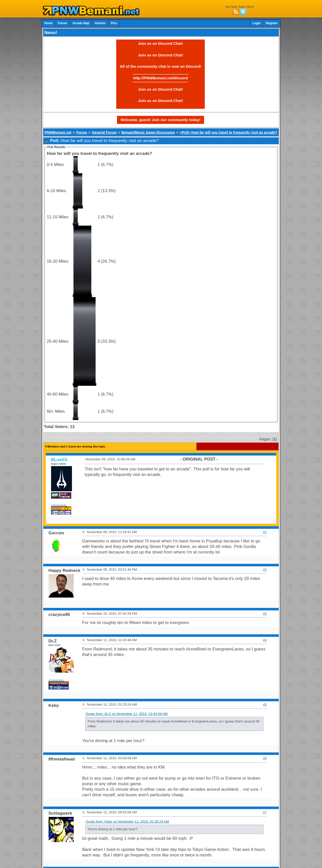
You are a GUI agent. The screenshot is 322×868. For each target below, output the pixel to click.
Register (272, 23)
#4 (265, 640)
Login (256, 23)
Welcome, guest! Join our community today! (160, 120)
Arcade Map (81, 23)
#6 (265, 758)
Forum (63, 23)
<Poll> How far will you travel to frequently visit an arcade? (229, 132)
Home (48, 23)
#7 (265, 812)
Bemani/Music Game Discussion (148, 132)
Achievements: (59, 505)
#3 (265, 614)
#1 (265, 532)
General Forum (104, 132)
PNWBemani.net (58, 132)
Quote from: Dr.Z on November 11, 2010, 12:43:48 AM (127, 714)
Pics (114, 23)
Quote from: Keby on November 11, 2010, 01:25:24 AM (127, 822)
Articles (100, 23)
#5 (265, 704)
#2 (265, 569)
